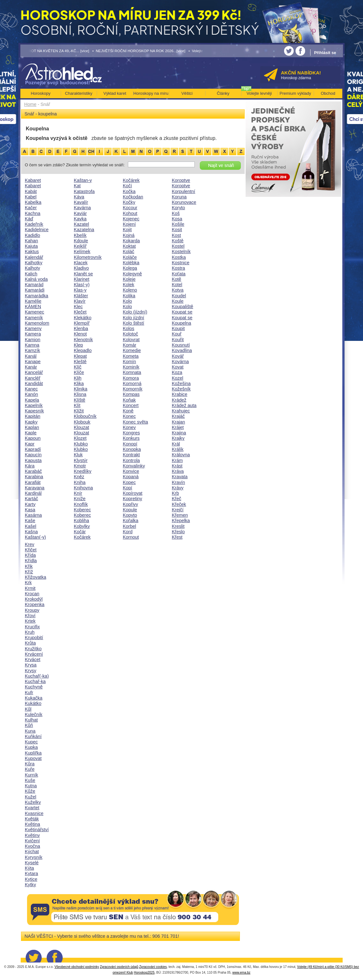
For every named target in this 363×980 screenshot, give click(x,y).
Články (223, 93)
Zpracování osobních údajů (119, 967)
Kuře (30, 769)
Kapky (31, 422)
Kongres (131, 433)
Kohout (130, 213)
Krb (175, 493)
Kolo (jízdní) (135, 312)
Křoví (30, 616)
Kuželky (33, 802)
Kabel (31, 197)
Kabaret (33, 180)
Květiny (32, 835)
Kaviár (80, 213)
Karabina (34, 477)
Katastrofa (84, 191)
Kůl (28, 709)
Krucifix (32, 627)
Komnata (132, 372)
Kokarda (131, 241)
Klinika (80, 389)
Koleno (130, 290)
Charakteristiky (79, 93)
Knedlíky (83, 471)
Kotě (177, 279)
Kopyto (130, 515)
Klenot (80, 334)
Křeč (177, 499)
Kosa (177, 219)
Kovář (178, 356)
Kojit (127, 230)
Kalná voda (36, 279)
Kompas (131, 394)
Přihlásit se (325, 53)
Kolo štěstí (133, 323)
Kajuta (31, 246)
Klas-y (80, 290)
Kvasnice (34, 813)
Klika (79, 383)
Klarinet (82, 279)
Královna (181, 455)
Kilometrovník (88, 257)
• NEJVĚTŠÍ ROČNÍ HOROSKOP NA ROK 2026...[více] (139, 51)
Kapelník (34, 405)
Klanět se (83, 274)
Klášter (81, 296)
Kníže (80, 499)
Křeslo (178, 532)
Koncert (131, 405)
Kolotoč (130, 334)
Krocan (32, 594)
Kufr (29, 693)
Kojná (129, 235)
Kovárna (180, 362)
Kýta (29, 868)
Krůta (30, 643)
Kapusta (33, 460)
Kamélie (33, 301)
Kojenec (131, 219)
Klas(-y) (82, 285)
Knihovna (83, 488)
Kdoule (81, 241)
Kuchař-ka (35, 681)
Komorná (132, 383)
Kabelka (33, 202)
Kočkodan (133, 197)
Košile (178, 224)
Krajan (178, 422)
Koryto (178, 208)
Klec (78, 307)
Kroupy (32, 610)
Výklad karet (115, 93)
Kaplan (32, 427)
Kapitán (33, 416)
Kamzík (32, 350)
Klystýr (81, 460)
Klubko (81, 444)
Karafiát (33, 482)
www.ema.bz (241, 973)
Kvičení (32, 841)
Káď (29, 219)
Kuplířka (33, 753)
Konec (129, 416)
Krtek (30, 621)
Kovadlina (182, 350)
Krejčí (178, 510)
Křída (30, 555)
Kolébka (131, 263)
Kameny (33, 328)
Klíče (79, 372)
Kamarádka (37, 296)
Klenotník (83, 340)
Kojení (129, 224)
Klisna (80, 394)
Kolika (129, 296)
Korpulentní (184, 191)
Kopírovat (133, 493)
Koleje (129, 279)
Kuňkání (33, 736)
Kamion (33, 340)
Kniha (80, 482)
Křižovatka (35, 577)
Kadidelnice (37, 230)
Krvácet (33, 659)
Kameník (34, 318)
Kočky (129, 202)
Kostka (179, 257)
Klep (78, 345)
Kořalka (131, 521)
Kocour (130, 208)
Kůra (30, 764)
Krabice (180, 394)
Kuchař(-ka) (37, 676)
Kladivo (81, 268)
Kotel (177, 285)
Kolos (129, 328)
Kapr (30, 444)
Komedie (132, 350)
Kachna (33, 213)
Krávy (178, 488)
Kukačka (34, 698)
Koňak (129, 400)
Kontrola (131, 460)
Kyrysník (34, 857)
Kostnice (181, 263)
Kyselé (32, 863)
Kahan (31, 241)
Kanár (31, 367)
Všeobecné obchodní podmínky (77, 967)
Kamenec (35, 312)
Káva (79, 197)
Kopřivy (130, 504)
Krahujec (181, 411)
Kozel (178, 378)
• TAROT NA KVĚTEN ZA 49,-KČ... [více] (55, 51)
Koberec (82, 510)
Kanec (31, 389)
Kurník (31, 775)
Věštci (187, 93)
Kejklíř (80, 246)
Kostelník (181, 252)
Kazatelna (84, 230)
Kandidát (34, 383)
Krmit (30, 588)
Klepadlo (83, 350)
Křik (29, 566)
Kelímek (82, 252)
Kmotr (80, 466)
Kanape (33, 362)
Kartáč (31, 499)
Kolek (129, 285)
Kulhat (31, 720)
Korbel (129, 526)
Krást (177, 466)
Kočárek (82, 537)
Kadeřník (34, 224)
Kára (30, 466)
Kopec (129, 482)
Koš (176, 213)
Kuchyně (34, 687)
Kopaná (131, 477)
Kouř (177, 334)
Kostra (178, 268)
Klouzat (81, 427)
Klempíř (82, 323)
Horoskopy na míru (151, 93)
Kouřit (178, 340)
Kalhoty (32, 268)
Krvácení (34, 654)
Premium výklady (295, 93)
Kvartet (32, 808)
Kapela (32, 400)
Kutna (31, 786)
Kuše (30, 780)
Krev (30, 544)
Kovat (178, 367)
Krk (28, 583)
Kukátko (33, 703)
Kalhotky (34, 263)
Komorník (133, 389)
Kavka (80, 219)
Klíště (80, 400)
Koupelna (181, 323)
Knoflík (81, 504)
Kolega (130, 268)
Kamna (32, 345)
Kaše (30, 521)
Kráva (178, 471)
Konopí (130, 444)
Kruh (30, 632)
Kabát (31, 191)
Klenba (81, 328)
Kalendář (34, 257)
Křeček (179, 504)
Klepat (80, 356)
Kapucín (33, 455)
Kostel (178, 246)
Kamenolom (37, 323)
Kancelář (34, 372)
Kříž (29, 572)
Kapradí (33, 449)
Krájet (178, 427)
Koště (178, 241)
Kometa (131, 356)
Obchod (328, 93)
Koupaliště (182, 307)
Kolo (127, 301)
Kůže (30, 791)
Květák (32, 819)
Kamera (33, 334)
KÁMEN (33, 307)
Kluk (78, 455)
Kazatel (81, 224)
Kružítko (33, 649)
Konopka (132, 449)
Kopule (130, 510)
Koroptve (181, 180)
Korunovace (184, 202)
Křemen (180, 515)
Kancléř (33, 378)
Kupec (31, 742)
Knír (78, 493)
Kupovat (33, 758)
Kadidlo (32, 235)
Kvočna (32, 846)
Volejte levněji (259, 93)
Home (30, 104)
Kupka (31, 747)
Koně (128, 411)
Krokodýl (34, 599)
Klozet (80, 438)
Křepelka (181, 521)
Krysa (31, 665)
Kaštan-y (83, 180)
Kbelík (80, 235)
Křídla (31, 561)
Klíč (78, 367)
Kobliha (81, 521)
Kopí (128, 488)
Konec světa (135, 422)
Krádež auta (184, 405)
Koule (178, 301)
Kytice (31, 879)
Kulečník (34, 714)
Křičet (31, 550)
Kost (176, 235)
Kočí (127, 186)
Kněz (79, 477)
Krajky (178, 438)
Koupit (178, 328)
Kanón (31, 394)
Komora (131, 378)
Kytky (30, 885)
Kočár (80, 532)
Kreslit (178, 526)
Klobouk (82, 422)
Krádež (179, 400)
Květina (32, 824)
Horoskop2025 (144, 973)
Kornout (131, 537)
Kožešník (181, 389)
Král (176, 444)
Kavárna (82, 208)
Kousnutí (181, 345)
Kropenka (35, 604)
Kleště (80, 362)
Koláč (129, 252)
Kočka (129, 191)
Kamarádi (35, 290)
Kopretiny (133, 499)
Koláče (130, 257)
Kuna (30, 731)
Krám (177, 460)
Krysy (31, 671)
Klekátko (83, 318)
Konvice (131, 471)
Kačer (31, 208)
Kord (128, 532)
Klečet (80, 312)
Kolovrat (131, 340)
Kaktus (32, 252)
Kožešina (181, 383)
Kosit (177, 230)
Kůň (29, 725)
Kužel (31, 797)
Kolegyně (132, 274)
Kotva (178, 290)
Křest (177, 537)
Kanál (31, 356)
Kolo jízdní (133, 318)
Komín (129, 362)
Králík (178, 449)
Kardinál (33, 493)
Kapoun (33, 438)
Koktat (129, 246)
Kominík (131, 367)
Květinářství (37, 830)
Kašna (31, 532)
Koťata (179, 274)
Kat (77, 186)
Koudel (179, 296)
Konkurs (131, 438)
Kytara (31, 873)
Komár (129, 345)
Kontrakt (131, 455)
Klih (78, 378)
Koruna (179, 197)
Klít (77, 405)
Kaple (31, 433)
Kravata (180, 477)
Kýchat (32, 852)
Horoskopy (41, 93)
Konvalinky (134, 466)
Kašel (31, 526)
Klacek (81, 263)
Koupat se (182, 312)
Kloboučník (85, 416)
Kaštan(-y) (35, 537)
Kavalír (81, 202)
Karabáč (33, 471)
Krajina (179, 433)
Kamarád (34, 285)
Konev (129, 427)
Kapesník (34, 411)
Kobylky (82, 526)
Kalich (31, 274)
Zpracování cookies (153, 967)
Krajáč (178, 416)
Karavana (35, 488)
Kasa (30, 510)
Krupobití (34, 638)
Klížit (79, 411)
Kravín (178, 482)
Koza (177, 372)
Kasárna (33, 515)
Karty (30, 504)
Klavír (80, 301)
